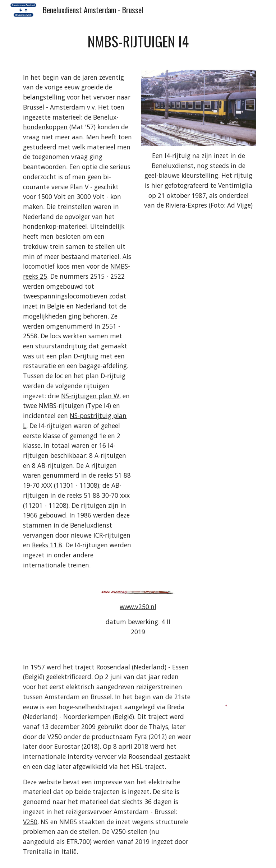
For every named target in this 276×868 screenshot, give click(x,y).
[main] (138, 41)
